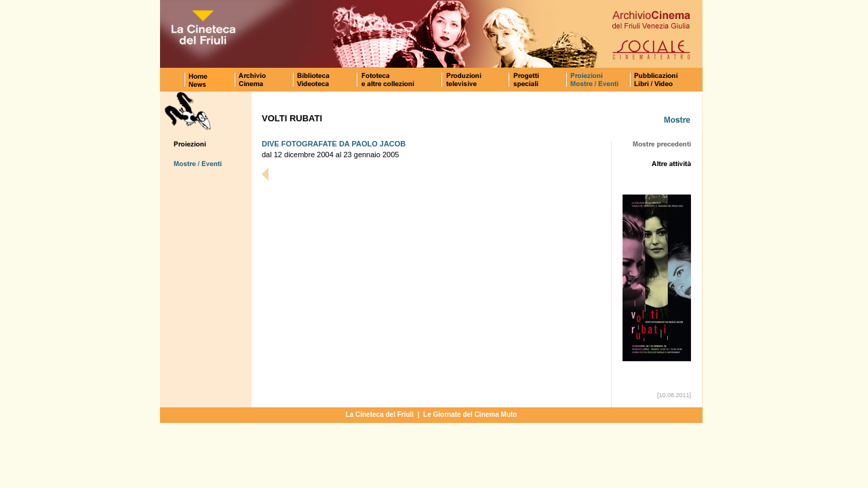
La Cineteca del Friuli (380, 414)
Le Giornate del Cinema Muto (470, 414)
